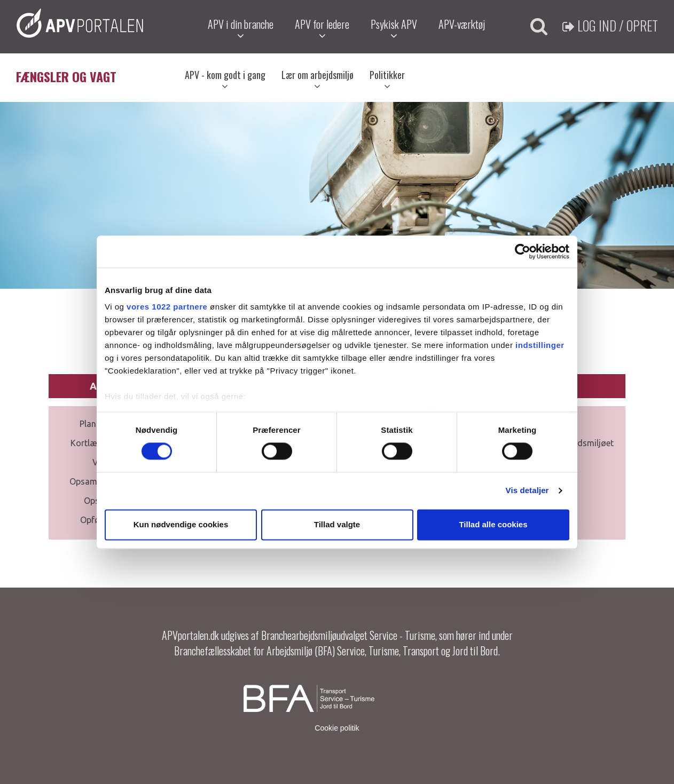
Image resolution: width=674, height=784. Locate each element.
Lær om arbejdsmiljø (318, 80)
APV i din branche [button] (241, 29)
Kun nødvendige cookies (181, 524)
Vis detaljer (527, 491)
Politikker (387, 80)
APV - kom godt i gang (225, 80)
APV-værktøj (462, 24)
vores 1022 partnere (167, 307)
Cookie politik (337, 728)
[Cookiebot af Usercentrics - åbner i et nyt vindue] (523, 251)
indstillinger (540, 345)
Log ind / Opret (610, 25)
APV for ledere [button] (322, 29)
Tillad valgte (337, 524)
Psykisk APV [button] (394, 29)
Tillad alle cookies (493, 524)
